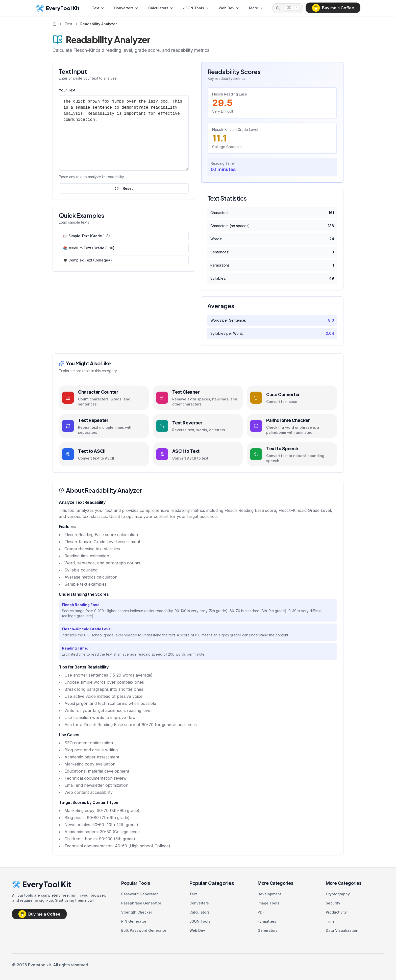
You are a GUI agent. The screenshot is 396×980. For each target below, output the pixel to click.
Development (269, 894)
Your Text (67, 90)
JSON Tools (196, 8)
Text (98, 8)
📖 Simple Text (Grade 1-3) (86, 236)
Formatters (267, 921)
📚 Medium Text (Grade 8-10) (89, 248)
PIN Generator (134, 921)
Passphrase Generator (141, 903)
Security (333, 903)
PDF (261, 912)
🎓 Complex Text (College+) (88, 260)
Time (330, 921)
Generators (268, 930)
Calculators (161, 8)
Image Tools (268, 903)
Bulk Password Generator (144, 930)
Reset (124, 188)
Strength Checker (137, 912)
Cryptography (338, 894)
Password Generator (139, 894)
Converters (126, 8)
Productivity (336, 912)
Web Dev (229, 8)
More (256, 8)
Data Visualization (342, 930)
